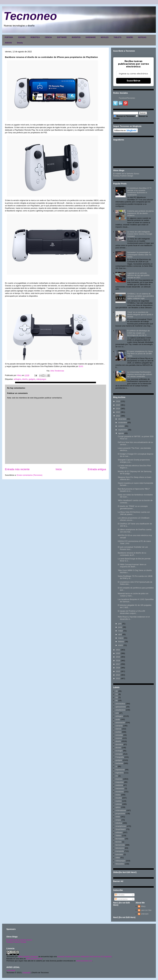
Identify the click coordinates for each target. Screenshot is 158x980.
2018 (118, 661)
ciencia (118, 729)
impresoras (120, 770)
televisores (120, 848)
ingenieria (119, 773)
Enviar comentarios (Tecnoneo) (29, 475)
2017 (118, 664)
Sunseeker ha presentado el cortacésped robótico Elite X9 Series (139, 255)
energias (119, 754)
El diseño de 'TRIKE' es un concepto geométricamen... (133, 507)
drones (118, 748)
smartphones (121, 826)
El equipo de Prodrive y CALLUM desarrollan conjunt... (131, 612)
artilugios (17, 379)
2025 (118, 405)
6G (117, 697)
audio (118, 719)
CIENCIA (48, 37)
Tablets (118, 836)
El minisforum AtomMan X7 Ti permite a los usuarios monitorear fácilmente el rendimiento (139, 191)
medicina (119, 785)
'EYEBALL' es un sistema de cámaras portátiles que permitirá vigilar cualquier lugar (140, 296)
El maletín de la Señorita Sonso (126, 174)
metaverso (120, 788)
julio (120, 624)
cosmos (119, 738)
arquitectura (120, 710)
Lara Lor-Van (146, 910)
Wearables (120, 864)
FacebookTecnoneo (127, 98)
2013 (118, 678)
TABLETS (117, 37)
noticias (119, 804)
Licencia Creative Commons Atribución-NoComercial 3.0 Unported (84, 956)
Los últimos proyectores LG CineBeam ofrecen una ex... (134, 519)
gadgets (32, 379)
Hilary (143, 906)
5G (117, 694)
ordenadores (121, 810)
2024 (118, 409)
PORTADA (9, 37)
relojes (118, 820)
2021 (118, 650)
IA (116, 766)
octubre (121, 426)
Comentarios (121, 899)
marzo (121, 638)
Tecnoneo (30, 16)
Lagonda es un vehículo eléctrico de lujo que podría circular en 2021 (138, 275)
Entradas (120, 895)
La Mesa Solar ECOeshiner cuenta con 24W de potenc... (134, 513)
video (118, 858)
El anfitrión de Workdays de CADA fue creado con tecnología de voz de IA (138, 333)
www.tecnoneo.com (34, 959)
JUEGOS (8, 43)
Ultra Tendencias (57, 371)
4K (117, 691)
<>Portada (11, 970)
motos (118, 795)
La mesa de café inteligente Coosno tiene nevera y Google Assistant (140, 234)
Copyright (26, 973)
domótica (119, 744)
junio (120, 627)
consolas (119, 735)
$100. (81, 366)
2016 (118, 668)
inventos (119, 779)
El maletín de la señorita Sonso (19, 940)
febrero (121, 642)
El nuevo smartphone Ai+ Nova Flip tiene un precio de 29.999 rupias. (140, 354)
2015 (118, 671)
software (119, 832)
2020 (118, 653)
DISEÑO (130, 37)
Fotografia (120, 757)
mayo (121, 631)
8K (117, 700)
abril (120, 634)
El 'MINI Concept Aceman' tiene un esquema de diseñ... (132, 566)
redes (118, 817)
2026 (118, 401)
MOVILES (105, 37)
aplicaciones (121, 707)
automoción (120, 723)
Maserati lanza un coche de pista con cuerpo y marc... (133, 595)
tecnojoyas (120, 839)
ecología (119, 751)
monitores (119, 792)
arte (117, 713)
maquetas (119, 782)
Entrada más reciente (17, 469)
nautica (118, 801)
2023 (118, 412)
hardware (119, 763)
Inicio (59, 469)
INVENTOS (76, 37)
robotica (119, 823)
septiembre (123, 430)
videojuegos (41, 379)
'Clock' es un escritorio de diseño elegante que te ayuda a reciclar (140, 314)
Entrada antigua (97, 469)
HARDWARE (91, 37)
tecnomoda (120, 845)
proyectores (120, 813)
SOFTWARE (62, 37)
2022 (118, 416)
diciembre (122, 419)
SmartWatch (120, 829)
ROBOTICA (35, 37)
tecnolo (118, 842)
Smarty (20, 43)
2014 (118, 675)
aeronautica (120, 704)
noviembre (123, 422)
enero (121, 645)
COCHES (22, 37)
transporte (120, 851)
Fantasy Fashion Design (123, 176)
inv (117, 776)
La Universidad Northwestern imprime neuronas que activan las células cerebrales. (139, 374)
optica (118, 807)
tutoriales (119, 854)
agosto (121, 433)
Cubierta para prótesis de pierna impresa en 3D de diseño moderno (140, 213)
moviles (119, 798)
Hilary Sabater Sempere (28, 956)
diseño (25, 379)
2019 (118, 657)
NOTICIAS (142, 37)
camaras (119, 726)
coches (118, 732)
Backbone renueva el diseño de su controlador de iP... (132, 554)
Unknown (145, 914)
